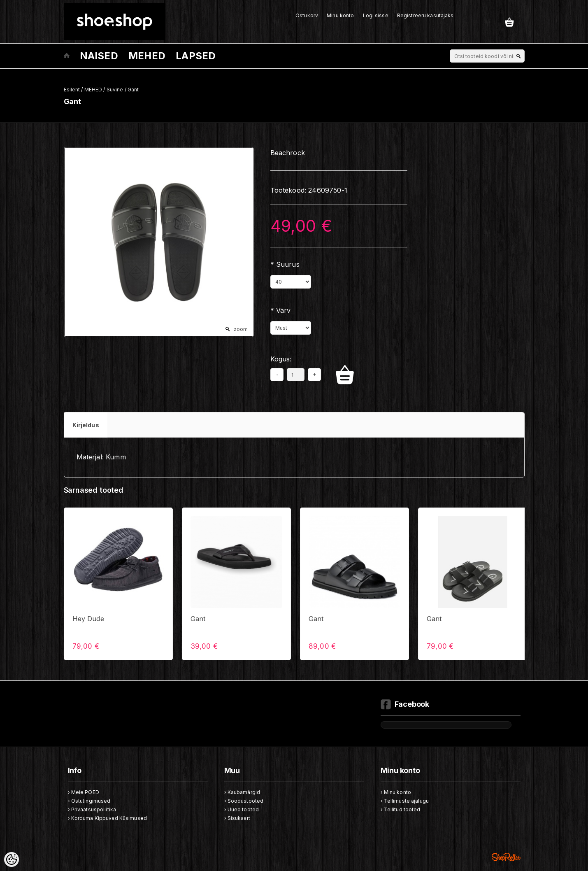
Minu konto (340, 15)
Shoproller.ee (506, 857)
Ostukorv (307, 15)
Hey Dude (88, 619)
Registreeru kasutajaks (425, 15)
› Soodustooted (244, 801)
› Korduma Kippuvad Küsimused (107, 818)
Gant (133, 90)
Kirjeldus (86, 425)
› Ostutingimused (89, 801)
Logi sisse (376, 15)
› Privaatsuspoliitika (92, 809)
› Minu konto (396, 792)
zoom (241, 329)
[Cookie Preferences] (12, 859)
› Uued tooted (242, 809)
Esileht (72, 90)
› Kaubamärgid (242, 792)
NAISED (99, 56)
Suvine (115, 90)
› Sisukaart (237, 818)
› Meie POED (84, 792)
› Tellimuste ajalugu (405, 801)
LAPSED (196, 56)
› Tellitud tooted (401, 809)
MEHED (147, 56)
